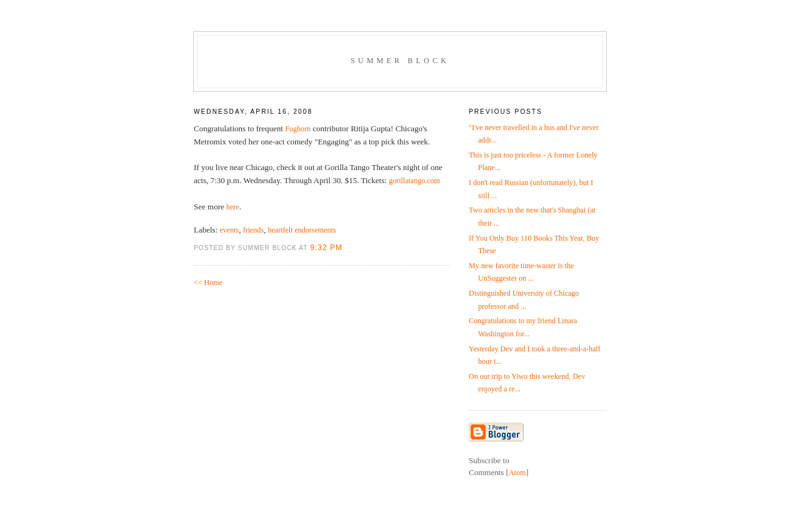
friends (253, 230)
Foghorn (298, 129)
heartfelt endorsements (302, 230)
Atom (517, 473)
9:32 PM (326, 248)
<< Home (208, 283)
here (233, 207)
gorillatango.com (414, 181)
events (230, 230)
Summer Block (400, 61)
